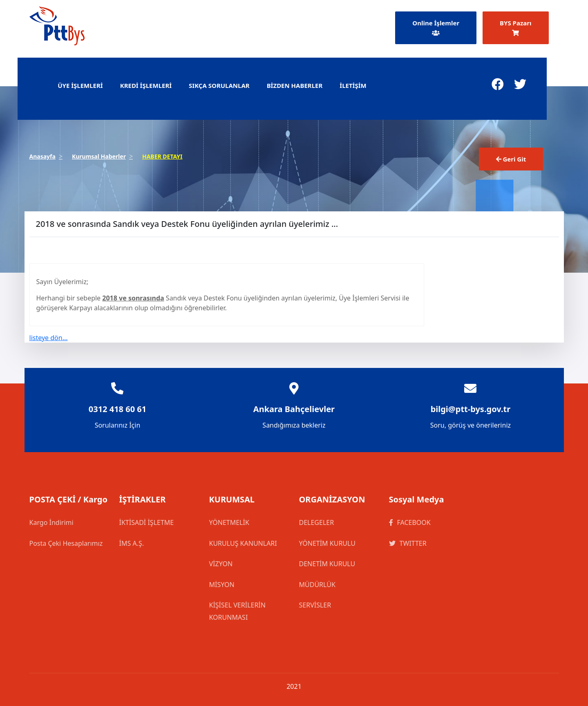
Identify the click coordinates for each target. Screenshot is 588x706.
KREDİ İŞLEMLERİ (146, 85)
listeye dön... (49, 338)
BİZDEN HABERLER (295, 85)
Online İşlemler (436, 27)
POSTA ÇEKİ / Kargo (68, 499)
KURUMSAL (232, 499)
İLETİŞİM (353, 85)
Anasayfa (42, 156)
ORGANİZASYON (332, 499)
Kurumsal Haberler (99, 156)
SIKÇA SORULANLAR (219, 85)
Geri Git (511, 159)
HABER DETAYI (162, 156)
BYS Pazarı (515, 27)
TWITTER (408, 543)
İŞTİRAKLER (143, 499)
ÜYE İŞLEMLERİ (80, 85)
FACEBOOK (410, 522)
